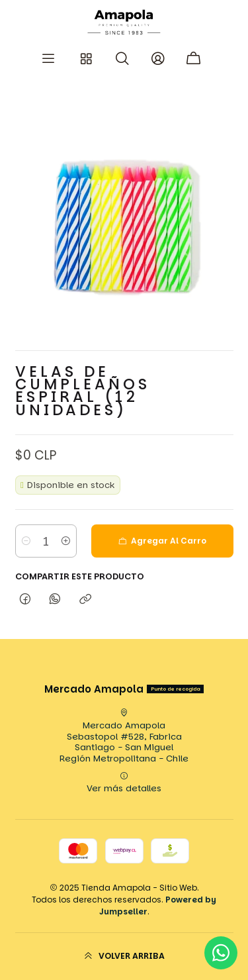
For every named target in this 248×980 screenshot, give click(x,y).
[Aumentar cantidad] (66, 541)
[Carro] (194, 59)
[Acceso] (158, 59)
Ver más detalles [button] (124, 783)
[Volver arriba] (124, 956)
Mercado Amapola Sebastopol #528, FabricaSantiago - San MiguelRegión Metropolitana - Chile (124, 737)
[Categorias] (86, 59)
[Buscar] (122, 59)
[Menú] (48, 59)
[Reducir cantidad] (26, 541)
